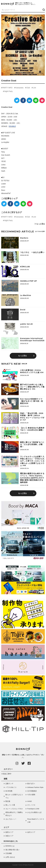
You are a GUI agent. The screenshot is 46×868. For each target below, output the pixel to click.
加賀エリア (9, 836)
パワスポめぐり (11, 787)
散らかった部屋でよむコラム (14, 796)
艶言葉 (8, 801)
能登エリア (9, 832)
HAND (30, 801)
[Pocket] (42, 100)
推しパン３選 (10, 805)
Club (28, 88)
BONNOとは (10, 846)
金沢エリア (31, 832)
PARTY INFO (7, 88)
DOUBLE (12, 126)
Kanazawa (19, 88)
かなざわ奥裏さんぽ (34, 812)
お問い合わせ (10, 857)
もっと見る (41, 224)
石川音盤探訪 (32, 791)
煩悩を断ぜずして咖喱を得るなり (14, 814)
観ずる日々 (31, 784)
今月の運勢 (31, 795)
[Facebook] (23, 100)
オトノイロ (31, 805)
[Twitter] (17, 100)
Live (34, 88)
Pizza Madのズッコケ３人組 (36, 821)
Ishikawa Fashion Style (35, 787)
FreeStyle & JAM (33, 809)
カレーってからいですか (14, 809)
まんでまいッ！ (11, 819)
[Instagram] (17, 763)
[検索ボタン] (43, 10)
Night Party (8, 91)
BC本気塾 (9, 791)
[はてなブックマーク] (29, 100)
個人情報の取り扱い (13, 850)
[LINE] (36, 100)
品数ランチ (9, 784)
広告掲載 (9, 853)
